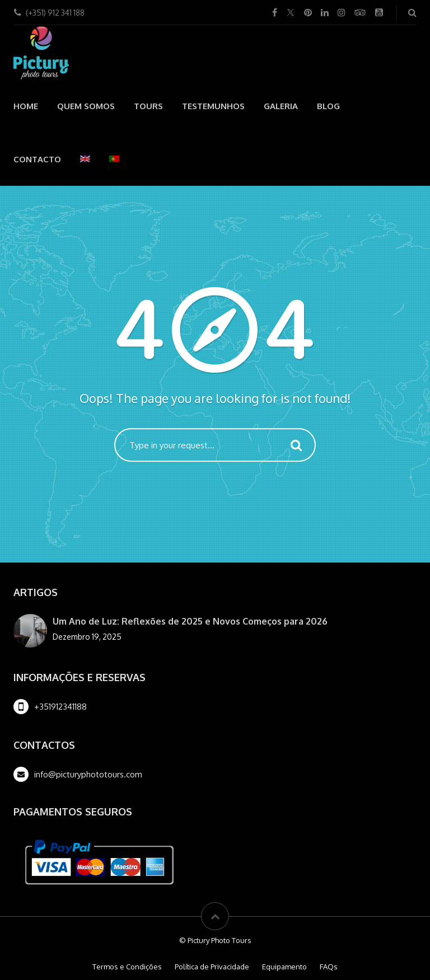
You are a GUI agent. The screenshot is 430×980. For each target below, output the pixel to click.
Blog (328, 106)
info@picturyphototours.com (88, 774)
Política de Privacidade (212, 967)
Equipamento (284, 967)
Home (26, 106)
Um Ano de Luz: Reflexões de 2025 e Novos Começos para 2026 (190, 621)
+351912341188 (60, 707)
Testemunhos (213, 106)
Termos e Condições (127, 967)
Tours (148, 106)
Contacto (37, 159)
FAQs (329, 967)
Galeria (281, 106)
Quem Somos (86, 106)
